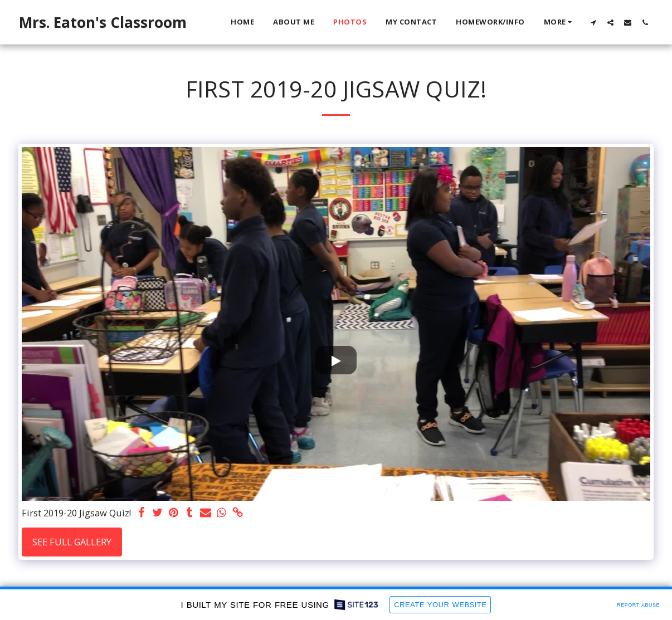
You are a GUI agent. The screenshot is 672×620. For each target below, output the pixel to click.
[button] (593, 22)
